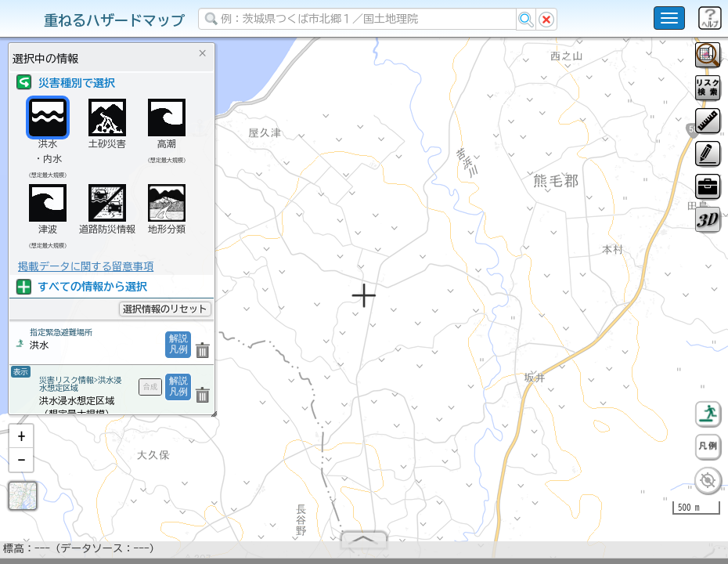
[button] (21, 443)
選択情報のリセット (165, 309)
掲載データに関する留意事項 (86, 266)
